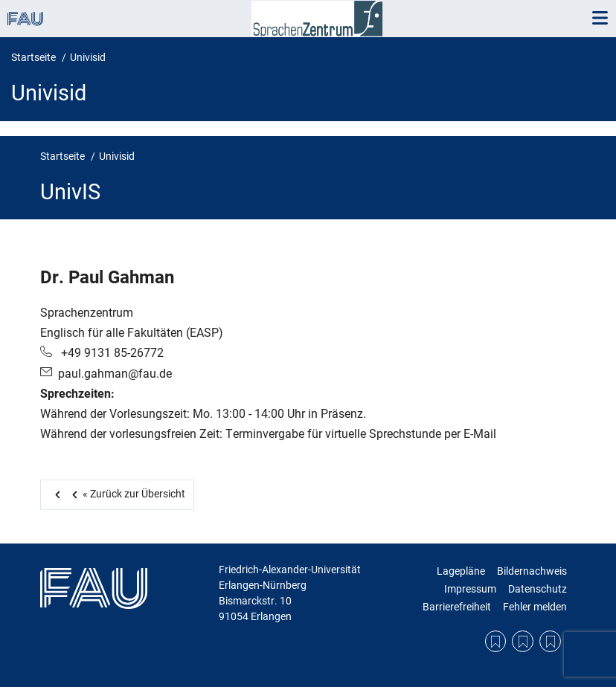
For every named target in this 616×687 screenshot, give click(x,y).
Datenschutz (538, 589)
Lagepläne (461, 571)
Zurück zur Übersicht (126, 494)
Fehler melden (535, 607)
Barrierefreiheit (457, 607)
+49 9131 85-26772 (111, 353)
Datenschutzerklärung (523, 641)
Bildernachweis (532, 571)
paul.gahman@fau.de (115, 374)
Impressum (470, 589)
